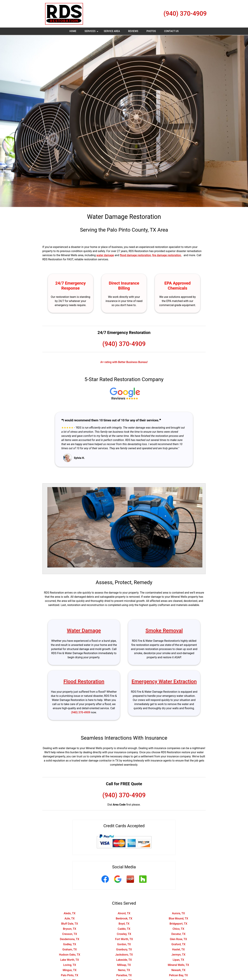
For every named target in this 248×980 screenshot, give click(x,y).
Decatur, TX (178, 934)
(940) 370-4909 (185, 14)
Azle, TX (70, 918)
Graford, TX (178, 944)
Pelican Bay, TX (178, 975)
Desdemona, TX (70, 939)
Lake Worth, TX (70, 960)
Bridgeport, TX (178, 924)
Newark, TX (178, 970)
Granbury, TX (124, 949)
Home (73, 31)
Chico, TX (178, 929)
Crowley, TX (124, 934)
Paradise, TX (124, 975)
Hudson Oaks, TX (70, 955)
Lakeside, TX (124, 960)
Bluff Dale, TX (69, 924)
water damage (105, 255)
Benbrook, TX (124, 918)
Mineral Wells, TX (178, 965)
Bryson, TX (69, 929)
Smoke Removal (164, 630)
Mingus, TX (70, 970)
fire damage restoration (167, 255)
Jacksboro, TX (124, 955)
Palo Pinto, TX (70, 975)
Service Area (112, 31)
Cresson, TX (70, 934)
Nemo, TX (124, 970)
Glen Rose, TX (178, 939)
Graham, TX (69, 949)
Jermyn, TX (179, 955)
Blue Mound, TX (179, 918)
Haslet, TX (178, 949)
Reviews (133, 31)
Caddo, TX (124, 929)
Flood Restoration (84, 681)
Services (92, 32)
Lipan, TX (178, 960)
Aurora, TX (178, 913)
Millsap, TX (124, 965)
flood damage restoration (135, 255)
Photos (151, 31)
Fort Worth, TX (124, 939)
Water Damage (84, 630)
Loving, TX (70, 965)
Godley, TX (69, 944)
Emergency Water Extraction (164, 681)
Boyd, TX (124, 924)
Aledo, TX (70, 913)
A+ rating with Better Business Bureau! (124, 362)
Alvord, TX (124, 913)
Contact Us (171, 31)
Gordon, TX (124, 944)
